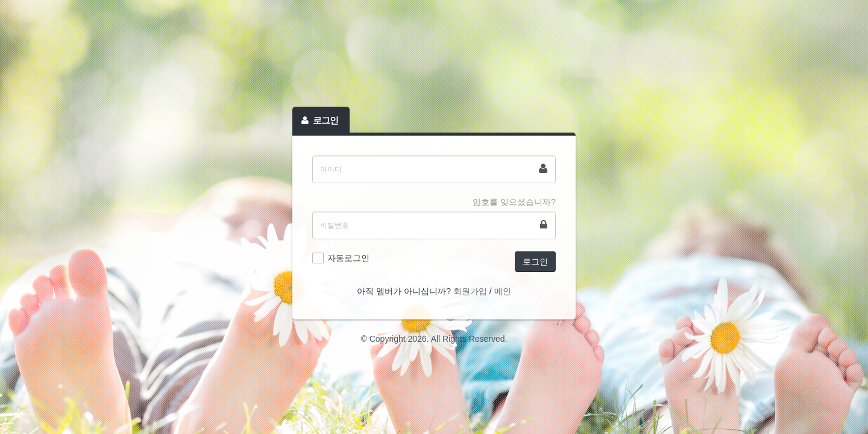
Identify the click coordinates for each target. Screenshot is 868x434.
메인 (503, 291)
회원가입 (470, 291)
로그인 (535, 262)
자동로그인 (348, 258)
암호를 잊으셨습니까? (514, 202)
